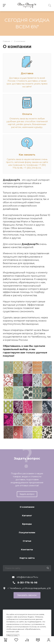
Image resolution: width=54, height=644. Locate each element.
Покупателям (27, 532)
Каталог (27, 515)
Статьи (27, 541)
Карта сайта (27, 558)
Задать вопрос (27, 494)
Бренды (27, 524)
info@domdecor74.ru (27, 577)
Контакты (27, 549)
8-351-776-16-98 (27, 583)
